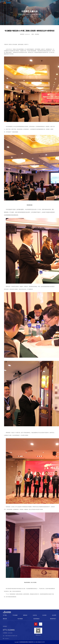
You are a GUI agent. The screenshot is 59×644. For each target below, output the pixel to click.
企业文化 (35, 615)
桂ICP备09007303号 (40, 642)
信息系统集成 (36, 619)
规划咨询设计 (53, 619)
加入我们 (44, 615)
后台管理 (54, 615)
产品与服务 (15, 615)
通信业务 (5, 619)
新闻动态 (25, 615)
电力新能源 (20, 619)
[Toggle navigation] (34, 3)
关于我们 (5, 615)
